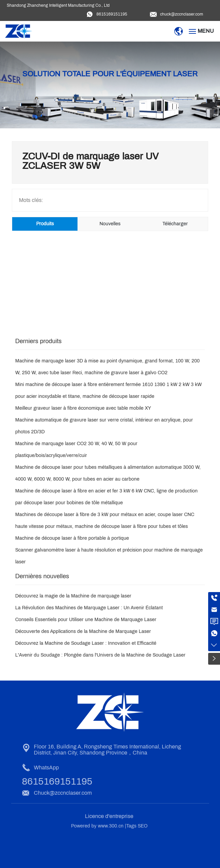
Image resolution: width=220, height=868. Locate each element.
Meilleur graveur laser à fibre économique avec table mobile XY (83, 408)
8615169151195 (112, 14)
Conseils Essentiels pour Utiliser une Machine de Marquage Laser (86, 620)
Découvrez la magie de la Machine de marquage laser (73, 596)
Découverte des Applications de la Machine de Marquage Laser (83, 631)
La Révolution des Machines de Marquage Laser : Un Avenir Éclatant (89, 608)
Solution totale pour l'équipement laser (110, 74)
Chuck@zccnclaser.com (63, 793)
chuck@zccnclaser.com (182, 14)
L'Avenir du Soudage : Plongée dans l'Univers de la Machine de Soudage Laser (100, 655)
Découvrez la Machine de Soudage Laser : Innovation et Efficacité (86, 643)
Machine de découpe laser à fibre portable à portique (72, 538)
